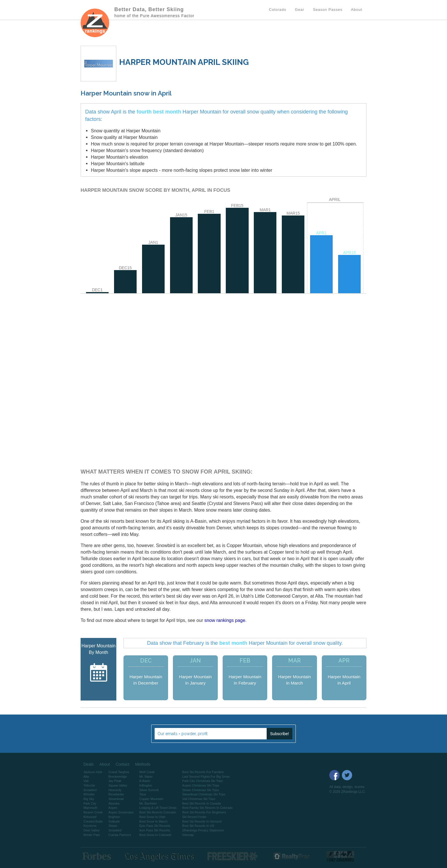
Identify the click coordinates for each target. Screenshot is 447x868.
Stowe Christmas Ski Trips (201, 790)
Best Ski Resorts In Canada (202, 803)
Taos (142, 794)
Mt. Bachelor (148, 803)
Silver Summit (149, 790)
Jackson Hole (93, 772)
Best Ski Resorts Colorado (158, 812)
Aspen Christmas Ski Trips (201, 785)
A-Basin (145, 781)
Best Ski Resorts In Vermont (202, 821)
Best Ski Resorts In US (198, 826)
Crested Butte (93, 821)
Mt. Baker (146, 777)
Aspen (113, 808)
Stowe (113, 826)
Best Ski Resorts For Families (203, 772)
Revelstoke (116, 794)
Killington (146, 785)
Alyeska (114, 803)
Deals (89, 764)
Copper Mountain (151, 799)
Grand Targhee (119, 772)
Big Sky (89, 799)
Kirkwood (90, 817)
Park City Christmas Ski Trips (203, 781)
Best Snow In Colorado (155, 835)
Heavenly (115, 790)
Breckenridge (118, 777)
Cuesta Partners (120, 835)
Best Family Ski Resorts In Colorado (208, 808)
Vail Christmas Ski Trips (199, 799)
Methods (143, 764)
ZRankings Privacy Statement (203, 830)
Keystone (90, 826)
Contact (122, 764)
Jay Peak (115, 781)
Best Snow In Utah (152, 817)
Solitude (114, 821)
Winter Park (92, 835)
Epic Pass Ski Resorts (155, 826)
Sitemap (188, 835)
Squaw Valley (118, 785)
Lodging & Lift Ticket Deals (158, 808)
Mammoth (90, 808)
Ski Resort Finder (194, 817)
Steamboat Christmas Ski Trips (204, 794)
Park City (90, 803)
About (105, 764)
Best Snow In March (153, 821)
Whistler (89, 794)
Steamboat (116, 799)
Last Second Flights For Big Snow (206, 777)
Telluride (89, 785)
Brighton (114, 817)
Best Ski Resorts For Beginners (204, 812)
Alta (86, 777)
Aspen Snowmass (121, 812)
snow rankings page (225, 620)
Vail (86, 781)
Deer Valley (91, 830)
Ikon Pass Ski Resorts (155, 830)
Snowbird (90, 790)
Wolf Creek (147, 772)
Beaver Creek (93, 812)
